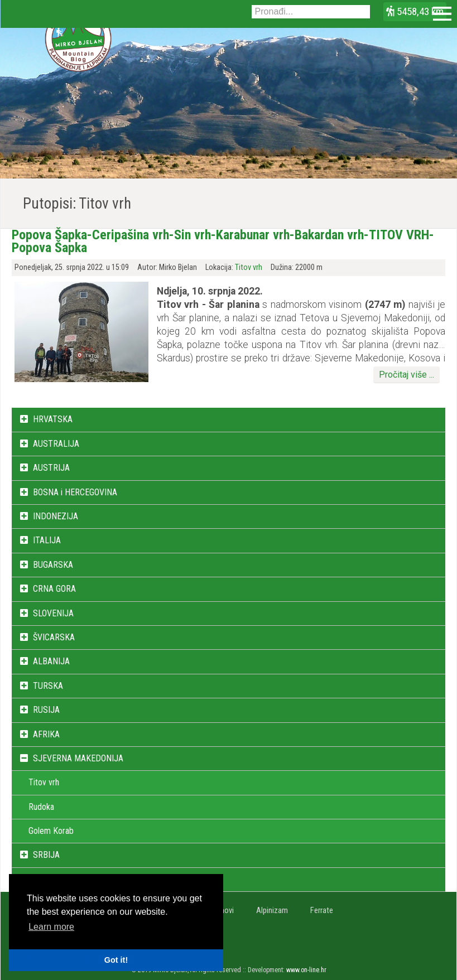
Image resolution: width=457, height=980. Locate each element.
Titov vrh (249, 267)
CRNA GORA (54, 589)
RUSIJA (46, 710)
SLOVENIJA (53, 613)
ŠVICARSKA (54, 637)
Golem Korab (51, 831)
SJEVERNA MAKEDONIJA (78, 758)
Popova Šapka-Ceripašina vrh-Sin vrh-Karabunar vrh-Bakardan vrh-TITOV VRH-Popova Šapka (223, 241)
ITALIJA (47, 540)
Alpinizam (272, 911)
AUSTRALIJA (56, 444)
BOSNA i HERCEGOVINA (75, 492)
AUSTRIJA (51, 468)
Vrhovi (224, 911)
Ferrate (322, 911)
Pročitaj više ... (407, 375)
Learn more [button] (51, 927)
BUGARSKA (53, 565)
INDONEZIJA (56, 516)
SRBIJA (46, 855)
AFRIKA (46, 734)
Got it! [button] (116, 960)
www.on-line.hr (306, 970)
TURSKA (48, 686)
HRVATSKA (53, 419)
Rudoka (41, 807)
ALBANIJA (51, 661)
